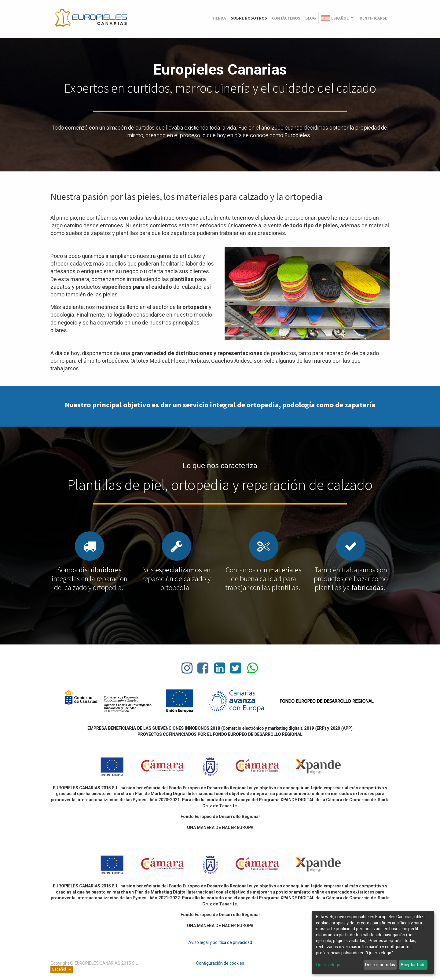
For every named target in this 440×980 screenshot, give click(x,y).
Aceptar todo (413, 965)
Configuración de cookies (220, 963)
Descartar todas (380, 965)
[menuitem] (219, 18)
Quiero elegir (328, 965)
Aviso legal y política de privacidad (220, 943)
